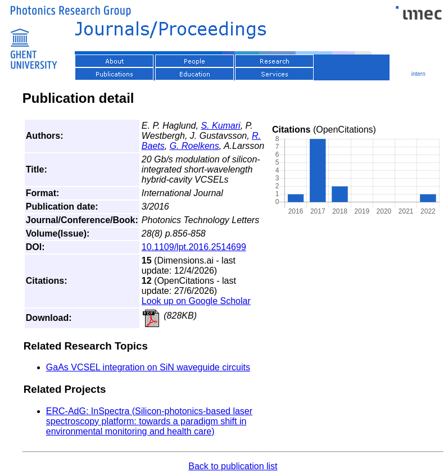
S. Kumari (220, 126)
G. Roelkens (194, 146)
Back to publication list (233, 466)
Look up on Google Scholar (196, 301)
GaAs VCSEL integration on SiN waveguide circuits (148, 367)
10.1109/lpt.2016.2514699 (194, 247)
